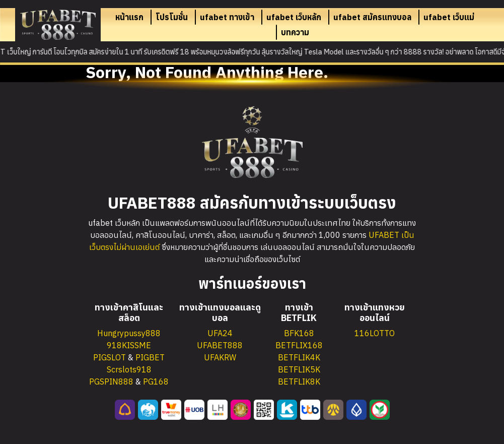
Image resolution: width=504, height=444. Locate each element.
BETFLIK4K (299, 357)
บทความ (295, 32)
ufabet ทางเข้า (227, 17)
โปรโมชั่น (172, 17)
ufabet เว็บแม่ (449, 17)
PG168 (156, 382)
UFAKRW (220, 357)
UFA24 (220, 333)
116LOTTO (375, 333)
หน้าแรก (129, 17)
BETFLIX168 (299, 345)
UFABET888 (220, 345)
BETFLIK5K (299, 369)
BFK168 (299, 333)
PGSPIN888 (111, 382)
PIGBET (150, 357)
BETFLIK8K (299, 382)
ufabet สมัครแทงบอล (372, 17)
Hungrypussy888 (129, 333)
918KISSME (129, 345)
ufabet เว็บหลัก (294, 17)
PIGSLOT (110, 357)
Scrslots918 (129, 369)
